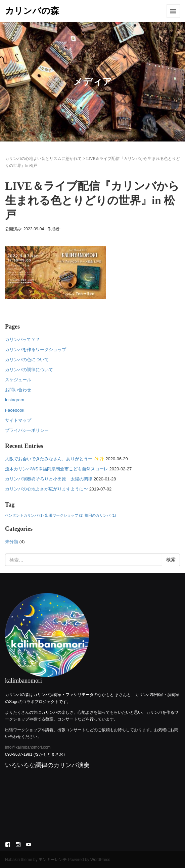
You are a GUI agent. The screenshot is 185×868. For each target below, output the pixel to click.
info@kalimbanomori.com (28, 747)
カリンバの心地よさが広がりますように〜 (47, 489)
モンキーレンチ (53, 860)
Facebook (15, 410)
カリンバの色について (27, 360)
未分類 (12, 542)
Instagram (18, 845)
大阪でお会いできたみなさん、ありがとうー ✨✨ (55, 459)
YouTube (29, 845)
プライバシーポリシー (27, 430)
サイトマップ (18, 420)
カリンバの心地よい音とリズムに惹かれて (43, 159)
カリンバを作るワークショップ (36, 350)
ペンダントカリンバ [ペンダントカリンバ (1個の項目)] (24, 515)
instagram (15, 400)
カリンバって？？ (22, 339)
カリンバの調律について (29, 370)
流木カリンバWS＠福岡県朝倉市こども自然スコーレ (57, 469)
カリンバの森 (32, 11)
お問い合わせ (18, 390)
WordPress (100, 860)
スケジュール (18, 380)
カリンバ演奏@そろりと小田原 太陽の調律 (49, 479)
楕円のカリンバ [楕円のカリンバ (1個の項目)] (100, 515)
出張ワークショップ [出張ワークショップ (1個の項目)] (64, 515)
